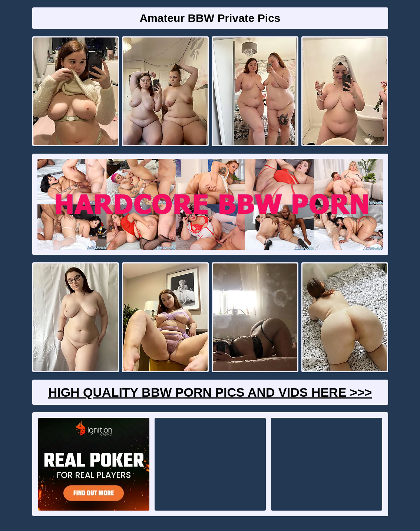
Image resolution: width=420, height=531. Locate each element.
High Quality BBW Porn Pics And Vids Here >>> (210, 392)
